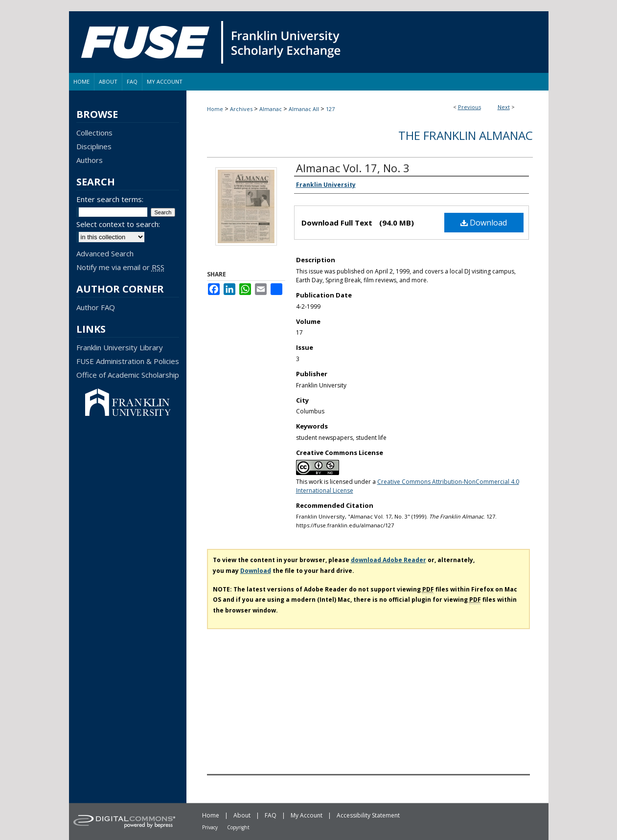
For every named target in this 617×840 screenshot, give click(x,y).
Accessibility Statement (368, 815)
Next (504, 107)
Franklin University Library (120, 347)
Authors (90, 160)
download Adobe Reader (388, 560)
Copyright (238, 827)
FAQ (271, 815)
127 (330, 109)
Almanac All (304, 109)
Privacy (210, 827)
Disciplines (94, 146)
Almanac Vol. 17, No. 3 (353, 168)
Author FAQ (96, 307)
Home (215, 109)
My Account (307, 815)
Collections (94, 133)
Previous (469, 107)
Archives (241, 109)
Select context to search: (118, 224)
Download (484, 223)
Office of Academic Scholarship (128, 375)
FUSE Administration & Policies (128, 361)
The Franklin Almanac (466, 135)
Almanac (271, 109)
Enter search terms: (110, 199)
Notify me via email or (120, 267)
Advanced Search (105, 253)
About (242, 815)
